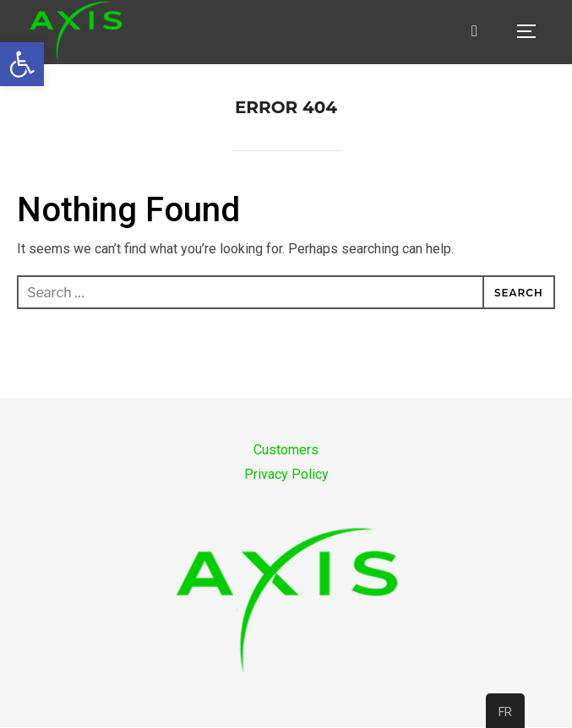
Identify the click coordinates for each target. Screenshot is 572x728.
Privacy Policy (286, 474)
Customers (286, 450)
